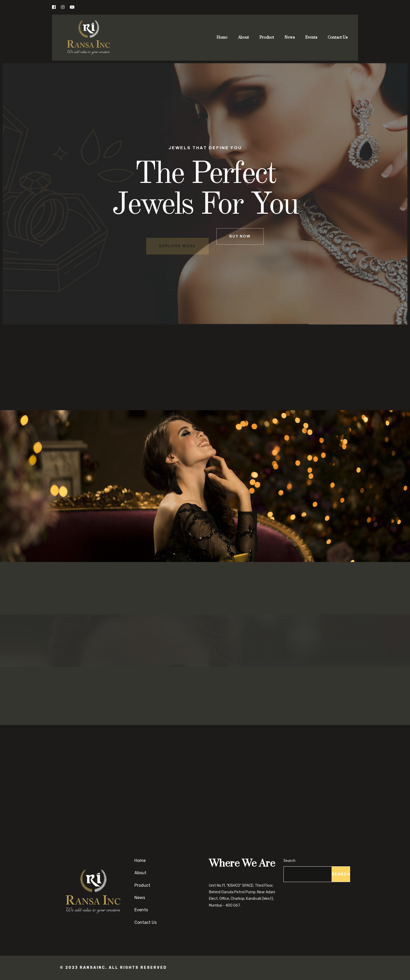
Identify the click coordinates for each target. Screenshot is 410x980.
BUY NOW (240, 247)
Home (222, 37)
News (290, 37)
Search (289, 861)
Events (311, 37)
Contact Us (338, 37)
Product (267, 37)
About (243, 37)
